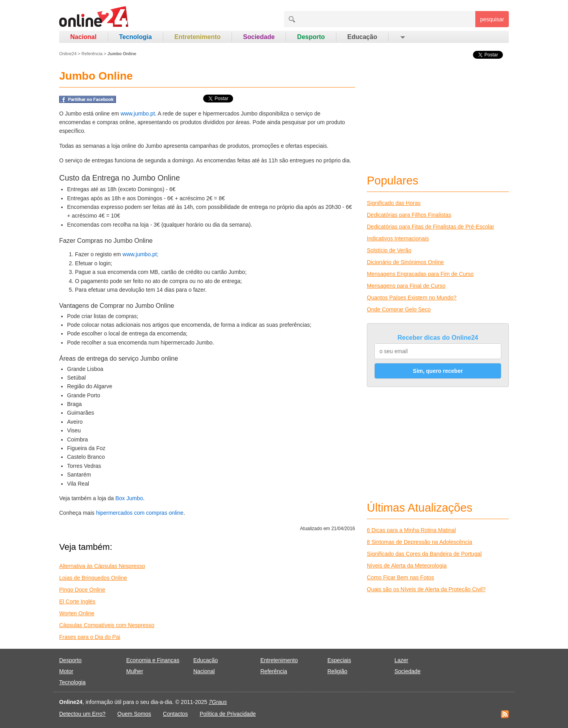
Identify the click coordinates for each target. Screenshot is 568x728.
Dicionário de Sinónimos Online (405, 262)
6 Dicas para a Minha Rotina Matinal (411, 530)
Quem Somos (135, 714)
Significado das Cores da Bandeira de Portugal (424, 554)
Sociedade (259, 37)
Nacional (83, 37)
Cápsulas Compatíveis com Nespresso (107, 625)
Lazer (401, 660)
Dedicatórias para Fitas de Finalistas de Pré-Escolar (431, 227)
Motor (66, 671)
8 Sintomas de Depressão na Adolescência (419, 542)
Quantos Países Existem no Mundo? (412, 298)
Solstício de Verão (389, 250)
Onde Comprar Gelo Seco (399, 309)
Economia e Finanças (153, 660)
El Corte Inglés (77, 601)
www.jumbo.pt (138, 114)
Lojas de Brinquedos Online (93, 578)
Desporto (311, 37)
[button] (402, 37)
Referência (92, 54)
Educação (362, 37)
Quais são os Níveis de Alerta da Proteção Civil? (426, 589)
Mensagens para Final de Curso (406, 286)
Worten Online (77, 613)
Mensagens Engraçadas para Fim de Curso (420, 274)
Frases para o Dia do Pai (90, 637)
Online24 (68, 54)
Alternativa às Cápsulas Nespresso (102, 566)
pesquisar (492, 19)
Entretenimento (197, 37)
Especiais (339, 660)
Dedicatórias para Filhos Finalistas (409, 215)
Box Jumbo (129, 498)
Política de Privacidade (228, 714)
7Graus (218, 702)
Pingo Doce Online (82, 590)
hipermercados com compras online (140, 513)
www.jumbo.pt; (141, 254)
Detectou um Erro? (82, 714)
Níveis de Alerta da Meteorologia (407, 566)
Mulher (135, 671)
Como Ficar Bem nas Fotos (400, 577)
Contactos (175, 714)
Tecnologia (135, 37)
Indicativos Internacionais (398, 238)
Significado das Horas (394, 203)
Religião (337, 671)
